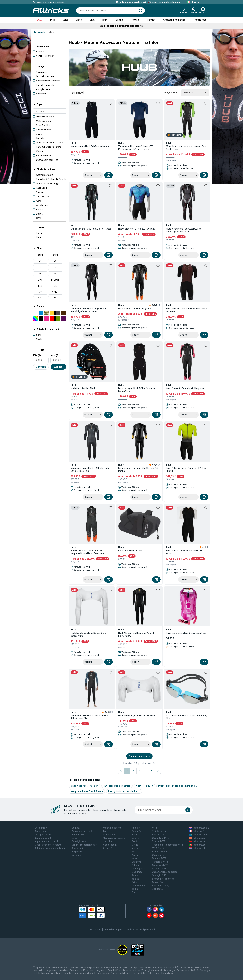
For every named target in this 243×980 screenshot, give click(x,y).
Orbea (135, 882)
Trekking (135, 20)
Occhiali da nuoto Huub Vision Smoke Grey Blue (187, 717)
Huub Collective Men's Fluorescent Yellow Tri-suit (186, 470)
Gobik (135, 841)
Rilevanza (195, 93)
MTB (53, 20)
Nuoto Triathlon (144, 786)
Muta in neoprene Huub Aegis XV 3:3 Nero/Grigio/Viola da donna (88, 310)
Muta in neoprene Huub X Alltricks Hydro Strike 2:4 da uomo (90, 470)
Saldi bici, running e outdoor (50, 848)
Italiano (198, 2)
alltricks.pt (197, 845)
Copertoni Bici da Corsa (165, 872)
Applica (58, 367)
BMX (105, 20)
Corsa (65, 20)
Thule (135, 889)
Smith (135, 835)
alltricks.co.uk (199, 828)
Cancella (41, 367)
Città (92, 20)
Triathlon (151, 20)
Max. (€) (54, 355)
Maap (135, 848)
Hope (134, 858)
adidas (135, 879)
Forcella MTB (159, 858)
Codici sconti (110, 845)
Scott (134, 892)
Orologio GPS (159, 875)
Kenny (135, 855)
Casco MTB (158, 855)
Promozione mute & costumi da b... (178, 786)
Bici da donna (159, 851)
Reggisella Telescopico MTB (167, 845)
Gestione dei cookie (114, 838)
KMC (134, 851)
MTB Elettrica (159, 848)
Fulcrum (136, 865)
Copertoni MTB (160, 865)
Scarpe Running (161, 885)
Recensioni (40, 831)
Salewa (136, 875)
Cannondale (138, 885)
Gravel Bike (158, 882)
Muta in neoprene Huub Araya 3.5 (135, 309)
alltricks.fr (197, 831)
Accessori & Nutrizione (174, 20)
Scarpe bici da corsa (163, 879)
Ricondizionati (200, 20)
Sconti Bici (109, 848)
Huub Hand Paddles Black (83, 388)
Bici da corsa (159, 831)
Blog (106, 831)
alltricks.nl (197, 848)
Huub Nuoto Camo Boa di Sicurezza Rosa (186, 633)
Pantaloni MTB (160, 862)
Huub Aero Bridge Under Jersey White (137, 715)
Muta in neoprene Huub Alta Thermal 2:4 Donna (138, 470)
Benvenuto (40, 32)
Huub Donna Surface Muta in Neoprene (185, 388)
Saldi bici (108, 841)
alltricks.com (198, 835)
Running (119, 20)
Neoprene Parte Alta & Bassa (87, 791)
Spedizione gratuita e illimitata (148, 2)
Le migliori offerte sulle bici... (124, 791)
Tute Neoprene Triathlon (117, 786)
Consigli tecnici (80, 841)
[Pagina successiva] (158, 771)
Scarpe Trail (158, 835)
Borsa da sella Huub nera (130, 551)
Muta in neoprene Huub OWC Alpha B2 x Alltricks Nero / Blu (90, 717)
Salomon (136, 838)
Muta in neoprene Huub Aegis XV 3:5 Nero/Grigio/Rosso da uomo (184, 230)
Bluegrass (137, 872)
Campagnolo (138, 868)
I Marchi (52, 32)
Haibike (136, 828)
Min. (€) (37, 355)
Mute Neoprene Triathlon (84, 786)
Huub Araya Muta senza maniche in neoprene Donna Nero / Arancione (88, 552)
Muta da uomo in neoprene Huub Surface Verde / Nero (186, 148)
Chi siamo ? (41, 828)
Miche (135, 845)
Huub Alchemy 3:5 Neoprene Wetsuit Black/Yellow (136, 634)
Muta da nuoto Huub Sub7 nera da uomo (90, 146)
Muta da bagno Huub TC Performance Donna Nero (137, 390)
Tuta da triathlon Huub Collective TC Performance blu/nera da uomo (136, 148)
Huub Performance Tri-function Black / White (185, 552)
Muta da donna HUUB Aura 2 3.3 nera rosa (91, 229)
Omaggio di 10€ (43, 835)
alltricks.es (197, 838)
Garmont (136, 862)
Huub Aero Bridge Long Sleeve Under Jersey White (89, 634)
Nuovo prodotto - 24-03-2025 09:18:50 (137, 229)
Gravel (79, 20)
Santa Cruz (138, 831)
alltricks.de (198, 841)
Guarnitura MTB (161, 838)
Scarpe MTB (159, 841)
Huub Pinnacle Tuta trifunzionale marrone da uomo (186, 310)
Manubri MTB (159, 868)
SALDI (40, 20)
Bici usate (157, 889)
